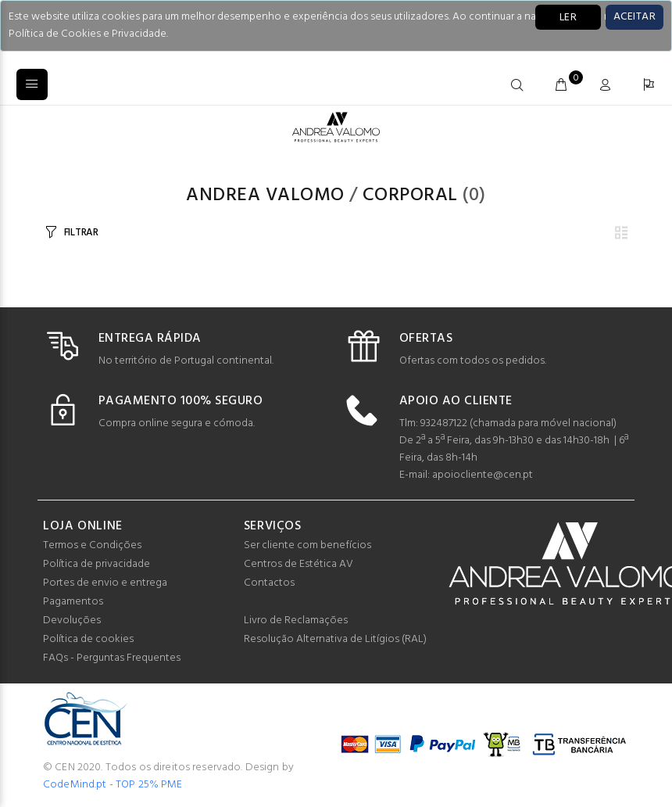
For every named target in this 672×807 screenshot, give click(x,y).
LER (568, 18)
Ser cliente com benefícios (307, 545)
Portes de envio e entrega (105, 583)
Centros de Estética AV (298, 564)
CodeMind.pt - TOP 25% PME (113, 785)
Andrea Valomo (265, 195)
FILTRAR (81, 233)
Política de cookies (88, 639)
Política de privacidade (97, 564)
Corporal (410, 195)
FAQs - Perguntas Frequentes (112, 658)
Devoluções (72, 620)
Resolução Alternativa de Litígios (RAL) (335, 639)
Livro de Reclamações (296, 620)
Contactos (269, 583)
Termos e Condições (92, 545)
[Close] (634, 17)
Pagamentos (73, 602)
